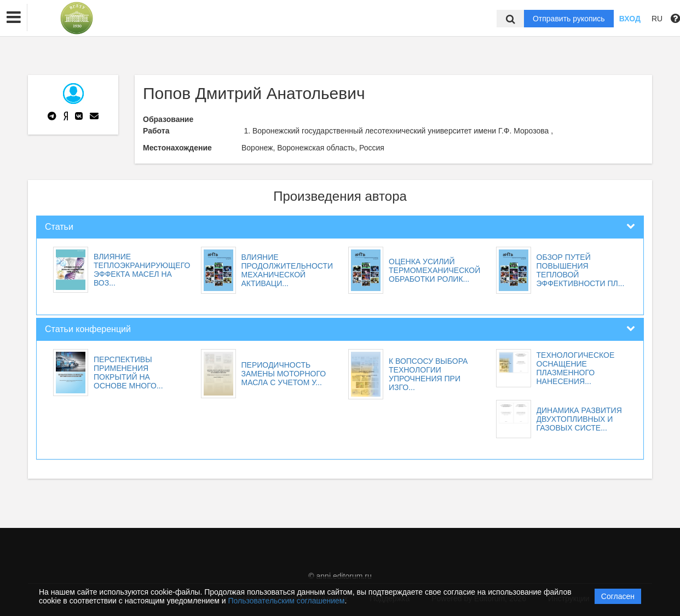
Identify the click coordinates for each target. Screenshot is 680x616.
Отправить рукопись (569, 19)
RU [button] (657, 19)
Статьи (59, 227)
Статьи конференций (88, 329)
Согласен (618, 596)
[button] (14, 18)
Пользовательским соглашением (287, 601)
